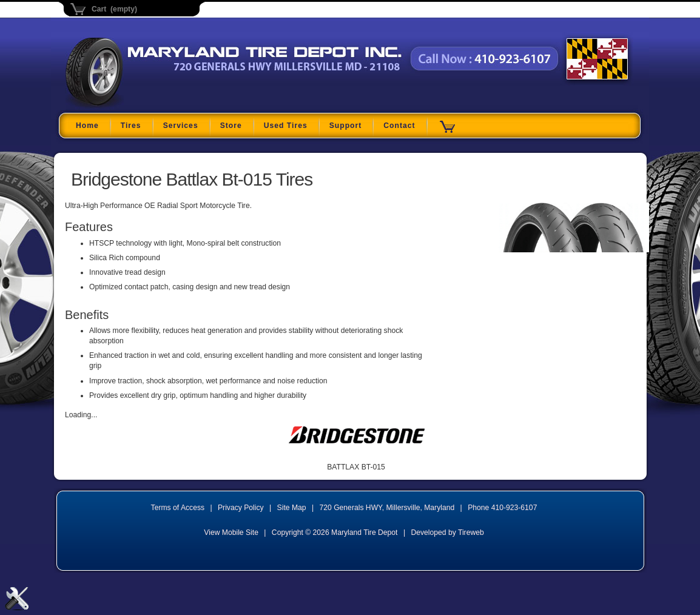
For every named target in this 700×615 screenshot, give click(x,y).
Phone (502, 508)
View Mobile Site (231, 533)
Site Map (292, 508)
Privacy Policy (241, 508)
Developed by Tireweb (447, 533)
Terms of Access (178, 508)
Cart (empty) (114, 9)
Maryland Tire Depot (142, 106)
